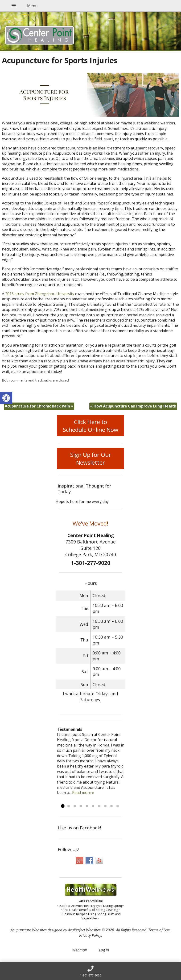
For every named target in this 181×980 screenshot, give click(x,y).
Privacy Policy (90, 935)
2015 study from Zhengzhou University (40, 294)
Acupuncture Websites (29, 930)
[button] (6, 398)
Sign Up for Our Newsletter (91, 458)
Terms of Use (159, 930)
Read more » (83, 793)
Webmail (79, 950)
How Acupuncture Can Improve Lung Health (133, 406)
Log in (104, 950)
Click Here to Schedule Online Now (91, 426)
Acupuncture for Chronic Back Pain (39, 406)
